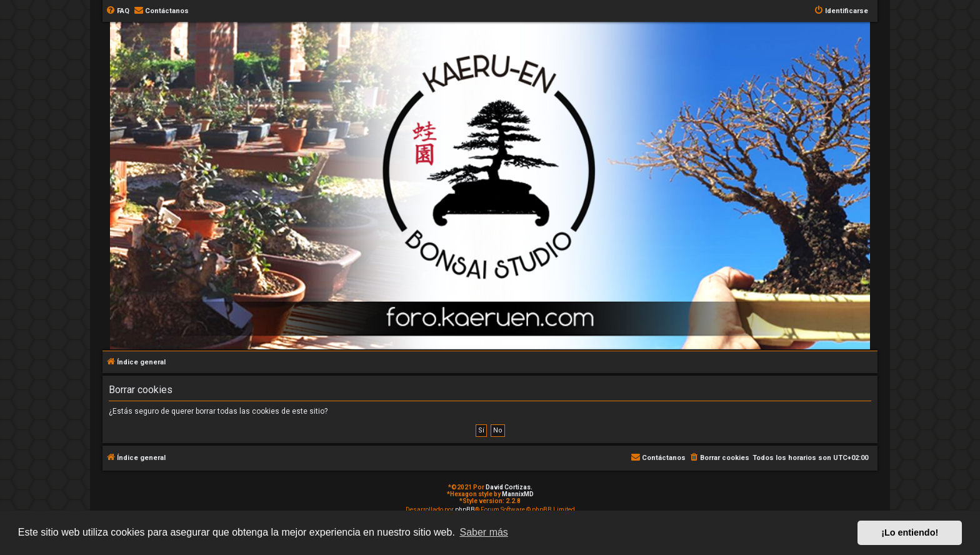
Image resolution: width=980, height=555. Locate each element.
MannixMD (518, 494)
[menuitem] (117, 11)
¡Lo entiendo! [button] (910, 532)
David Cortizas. (509, 487)
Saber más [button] (484, 532)
